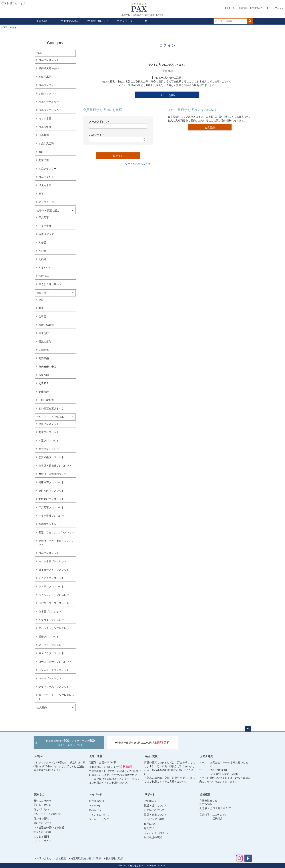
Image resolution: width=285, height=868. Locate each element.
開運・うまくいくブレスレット (56, 532)
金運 (41, 300)
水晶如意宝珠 (46, 144)
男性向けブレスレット (51, 491)
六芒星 (42, 243)
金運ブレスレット (49, 424)
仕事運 (42, 316)
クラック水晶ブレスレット (54, 687)
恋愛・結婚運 (46, 325)
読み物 (41, 21)
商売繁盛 (44, 358)
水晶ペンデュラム (49, 110)
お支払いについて (154, 810)
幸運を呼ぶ (45, 333)
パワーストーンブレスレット (53, 417)
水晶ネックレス (47, 93)
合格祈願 (44, 375)
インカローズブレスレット (54, 670)
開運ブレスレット (49, 432)
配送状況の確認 (153, 837)
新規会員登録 (96, 801)
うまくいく (45, 268)
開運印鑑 (44, 160)
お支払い (39, 756)
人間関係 (44, 350)
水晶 (39, 53)
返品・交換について (156, 815)
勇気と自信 (45, 342)
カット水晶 (45, 118)
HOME (4, 27)
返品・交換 (151, 756)
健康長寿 (44, 392)
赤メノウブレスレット (51, 653)
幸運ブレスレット (49, 441)
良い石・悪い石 (42, 805)
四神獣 (42, 251)
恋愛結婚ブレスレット (51, 457)
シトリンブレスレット (51, 586)
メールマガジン (276, 8)
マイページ (124, 21)
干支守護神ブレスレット (53, 516)
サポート (150, 794)
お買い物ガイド (98, 21)
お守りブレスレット (50, 449)
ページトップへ (248, 729)
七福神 (42, 259)
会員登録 (243, 8)
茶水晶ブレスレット (50, 611)
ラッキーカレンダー (100, 819)
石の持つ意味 (41, 818)
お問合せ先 (206, 756)
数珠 (41, 152)
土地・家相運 (46, 400)
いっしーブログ (42, 841)
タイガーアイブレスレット (54, 570)
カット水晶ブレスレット (53, 561)
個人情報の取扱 (114, 858)
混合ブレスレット (49, 637)
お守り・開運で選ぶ (48, 211)
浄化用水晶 (45, 185)
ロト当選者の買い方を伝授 (49, 827)
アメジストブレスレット (53, 645)
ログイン (231, 8)
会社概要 (205, 794)
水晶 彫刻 (44, 135)
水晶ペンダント (47, 85)
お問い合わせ (44, 858)
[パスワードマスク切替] (144, 139)
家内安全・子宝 (47, 367)
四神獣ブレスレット (50, 524)
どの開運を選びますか (51, 408)
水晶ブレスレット (49, 60)
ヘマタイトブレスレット (53, 620)
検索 (250, 21)
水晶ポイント (46, 177)
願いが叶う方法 (42, 823)
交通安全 (44, 383)
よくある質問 (41, 837)
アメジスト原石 (47, 202)
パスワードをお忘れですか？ (137, 163)
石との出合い (41, 809)
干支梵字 (44, 217)
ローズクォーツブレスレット (55, 662)
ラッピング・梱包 (154, 819)
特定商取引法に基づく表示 (86, 858)
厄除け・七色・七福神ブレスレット (56, 543)
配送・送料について (156, 806)
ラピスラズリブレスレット (54, 603)
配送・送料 (96, 756)
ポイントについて (99, 815)
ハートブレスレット (50, 678)
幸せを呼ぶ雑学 (42, 832)
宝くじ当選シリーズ (50, 284)
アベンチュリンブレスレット (55, 628)
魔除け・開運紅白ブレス (53, 474)
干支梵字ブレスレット (51, 507)
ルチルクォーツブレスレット (55, 595)
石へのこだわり (42, 801)
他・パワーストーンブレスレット (56, 697)
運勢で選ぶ (43, 293)
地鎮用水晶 (45, 77)
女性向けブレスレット (51, 499)
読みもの (39, 794)
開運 (41, 308)
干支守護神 (45, 226)
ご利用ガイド (258, 8)
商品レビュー (96, 810)
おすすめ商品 (70, 21)
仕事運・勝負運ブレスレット (55, 466)
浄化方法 (149, 828)
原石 (41, 194)
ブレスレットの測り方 (157, 833)
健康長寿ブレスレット (51, 482)
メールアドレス (100, 122)
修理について (152, 824)
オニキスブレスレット (51, 578)
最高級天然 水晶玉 (49, 68)
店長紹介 (218, 818)
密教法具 (44, 276)
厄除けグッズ (46, 234)
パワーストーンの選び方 (47, 814)
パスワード (97, 135)
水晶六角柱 (45, 127)
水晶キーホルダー (49, 102)
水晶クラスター (47, 169)
